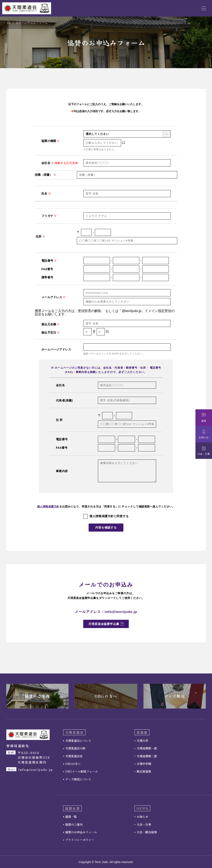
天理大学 (142, 741)
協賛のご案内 (74, 824)
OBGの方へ (73, 764)
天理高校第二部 (147, 756)
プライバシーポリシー (80, 840)
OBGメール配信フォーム (82, 772)
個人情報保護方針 (48, 506)
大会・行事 (144, 824)
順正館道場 (144, 772)
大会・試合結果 (147, 832)
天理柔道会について (78, 741)
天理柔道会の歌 (75, 748)
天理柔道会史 (74, 756)
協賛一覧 (71, 817)
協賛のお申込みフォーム (81, 832)
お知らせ (142, 817)
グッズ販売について (78, 779)
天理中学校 (144, 764)
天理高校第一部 (147, 748)
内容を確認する (106, 528)
